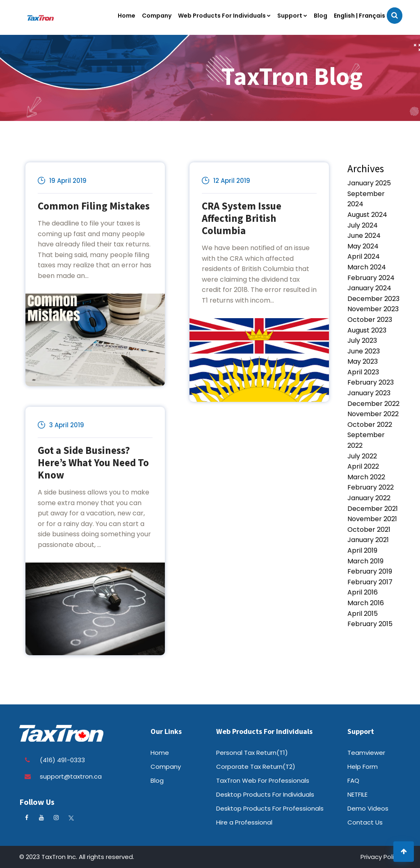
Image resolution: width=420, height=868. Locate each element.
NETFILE (357, 794)
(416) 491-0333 (62, 760)
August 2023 (367, 330)
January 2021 (368, 540)
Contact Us (365, 822)
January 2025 (369, 183)
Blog (157, 780)
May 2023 (363, 361)
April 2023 (363, 372)
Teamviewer (366, 753)
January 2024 (369, 288)
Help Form (363, 767)
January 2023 (369, 393)
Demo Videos (368, 808)
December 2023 (373, 299)
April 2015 (363, 614)
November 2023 (373, 309)
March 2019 (365, 561)
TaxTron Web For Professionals (263, 780)
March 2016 (366, 603)
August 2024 (367, 215)
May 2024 (363, 246)
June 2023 (364, 351)
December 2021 (373, 509)
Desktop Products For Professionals (270, 808)
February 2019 (370, 571)
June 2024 (364, 236)
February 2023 (371, 382)
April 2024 (364, 256)
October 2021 (369, 530)
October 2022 (370, 425)
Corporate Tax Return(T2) (256, 767)
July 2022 (362, 456)
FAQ (353, 780)
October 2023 (370, 320)
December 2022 (373, 404)
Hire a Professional (244, 822)
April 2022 (363, 466)
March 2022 (366, 477)
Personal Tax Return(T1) (252, 753)
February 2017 (370, 582)
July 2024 (363, 225)
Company (166, 767)
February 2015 (370, 624)
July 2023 (362, 341)
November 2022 (373, 414)
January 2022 (369, 498)
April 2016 (363, 592)
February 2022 (371, 487)
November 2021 (372, 519)
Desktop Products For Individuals (265, 794)
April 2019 (362, 550)
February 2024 (371, 278)
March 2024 (367, 267)
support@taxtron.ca (71, 776)
